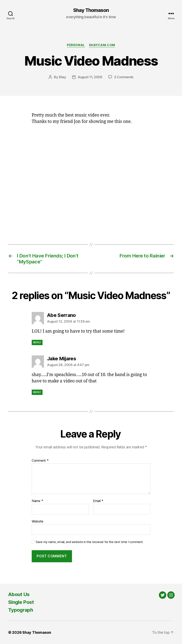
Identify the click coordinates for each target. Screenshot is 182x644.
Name (37, 501)
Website (38, 521)
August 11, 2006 (90, 77)
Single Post (21, 602)
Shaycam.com (102, 45)
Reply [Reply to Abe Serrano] (37, 342)
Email (98, 501)
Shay (62, 77)
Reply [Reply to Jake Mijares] (37, 392)
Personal (76, 45)
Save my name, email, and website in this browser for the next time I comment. (90, 542)
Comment (40, 461)
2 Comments (124, 77)
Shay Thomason (91, 10)
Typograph (21, 610)
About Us (19, 594)
